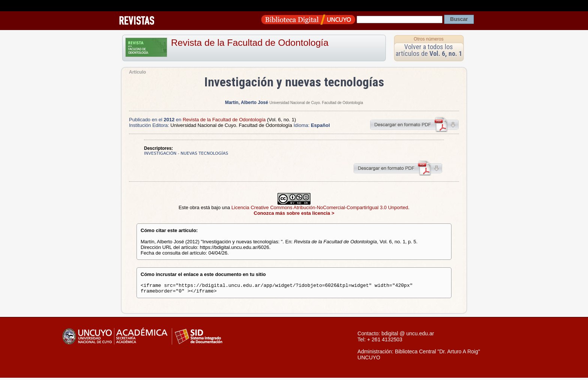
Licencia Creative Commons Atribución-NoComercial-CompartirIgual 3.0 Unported (320, 207)
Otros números (428, 39)
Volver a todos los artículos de (429, 50)
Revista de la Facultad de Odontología (250, 43)
